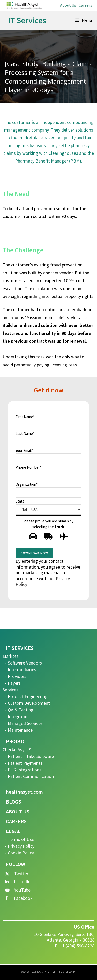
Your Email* (48, 456)
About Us (68, 5)
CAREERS (16, 821)
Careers (85, 5)
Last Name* (48, 439)
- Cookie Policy (20, 853)
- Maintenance (19, 730)
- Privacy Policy (20, 846)
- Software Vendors (24, 663)
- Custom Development (28, 703)
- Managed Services (24, 723)
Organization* (48, 490)
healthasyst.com (24, 792)
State (48, 507)
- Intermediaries (21, 670)
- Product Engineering (26, 696)
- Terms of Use (20, 839)
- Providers (16, 676)
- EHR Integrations (23, 770)
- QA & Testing (19, 710)
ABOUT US (18, 811)
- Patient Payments (24, 763)
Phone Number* (48, 473)
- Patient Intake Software (29, 756)
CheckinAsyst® (17, 750)
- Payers (13, 683)
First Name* (48, 422)
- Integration (17, 716)
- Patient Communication (29, 776)
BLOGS (14, 802)
